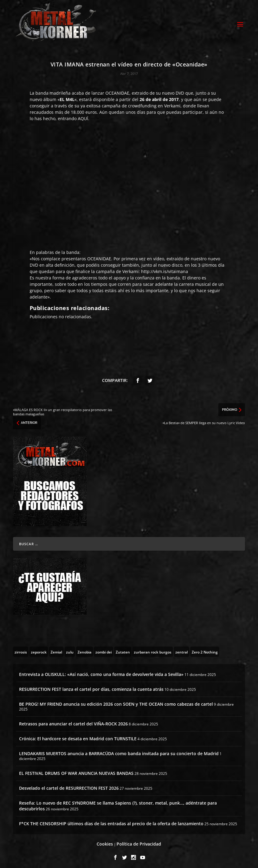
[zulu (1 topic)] (70, 649)
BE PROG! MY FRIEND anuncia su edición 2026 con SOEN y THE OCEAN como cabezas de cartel (116, 701)
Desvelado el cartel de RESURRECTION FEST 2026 (69, 785)
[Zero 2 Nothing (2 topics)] (205, 649)
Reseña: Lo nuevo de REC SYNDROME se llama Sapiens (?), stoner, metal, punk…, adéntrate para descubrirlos (118, 803)
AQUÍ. (84, 116)
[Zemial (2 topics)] (56, 649)
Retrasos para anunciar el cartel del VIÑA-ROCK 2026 (73, 721)
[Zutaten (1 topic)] (123, 649)
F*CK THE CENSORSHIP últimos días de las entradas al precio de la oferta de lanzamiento (111, 821)
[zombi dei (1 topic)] (104, 649)
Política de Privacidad (139, 841)
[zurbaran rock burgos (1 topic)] (153, 649)
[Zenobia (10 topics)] (84, 649)
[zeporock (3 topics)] (39, 649)
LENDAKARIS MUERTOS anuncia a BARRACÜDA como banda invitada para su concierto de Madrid (119, 751)
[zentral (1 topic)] (182, 649)
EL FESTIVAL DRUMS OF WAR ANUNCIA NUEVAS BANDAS (76, 770)
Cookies (105, 841)
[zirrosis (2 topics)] (21, 649)
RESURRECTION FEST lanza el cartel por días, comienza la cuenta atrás (91, 686)
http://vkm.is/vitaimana (165, 269)
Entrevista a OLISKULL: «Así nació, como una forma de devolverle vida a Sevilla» (101, 672)
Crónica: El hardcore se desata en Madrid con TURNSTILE (78, 736)
